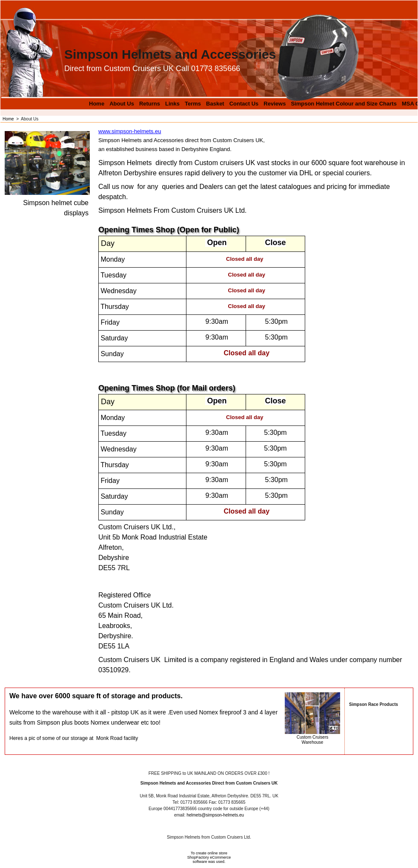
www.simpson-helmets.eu (130, 131)
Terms (193, 104)
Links (172, 104)
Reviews (275, 104)
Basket (215, 104)
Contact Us (244, 104)
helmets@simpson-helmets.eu (215, 815)
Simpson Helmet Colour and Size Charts (344, 104)
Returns (150, 104)
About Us (122, 104)
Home (97, 104)
